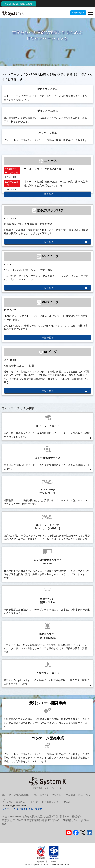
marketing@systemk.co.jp (15, 806)
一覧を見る (48, 194)
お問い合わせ (78, 13)
